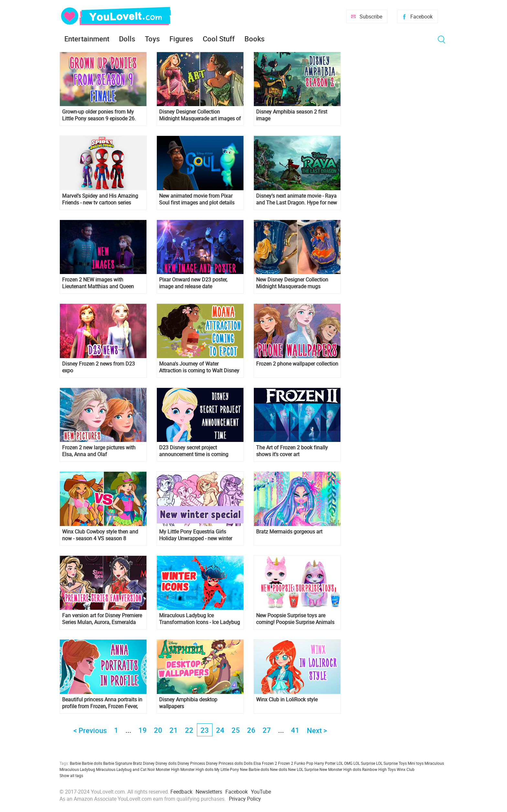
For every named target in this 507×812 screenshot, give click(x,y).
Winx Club (406, 769)
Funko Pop (304, 763)
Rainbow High (374, 769)
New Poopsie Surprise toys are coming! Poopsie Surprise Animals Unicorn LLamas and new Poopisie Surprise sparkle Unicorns (296, 619)
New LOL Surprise (303, 769)
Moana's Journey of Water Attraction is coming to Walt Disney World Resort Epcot (199, 367)
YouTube (261, 792)
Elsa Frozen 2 (265, 763)
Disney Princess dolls (224, 763)
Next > (317, 730)
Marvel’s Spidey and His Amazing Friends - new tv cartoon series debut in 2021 (100, 199)
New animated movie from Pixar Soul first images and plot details (197, 199)
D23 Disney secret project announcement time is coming (194, 451)
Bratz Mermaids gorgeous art (289, 532)
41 (295, 730)
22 (189, 730)
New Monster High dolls (340, 769)
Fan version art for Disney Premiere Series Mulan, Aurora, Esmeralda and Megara (102, 619)
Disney (149, 763)
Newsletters (209, 792)
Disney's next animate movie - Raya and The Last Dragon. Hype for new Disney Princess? (297, 199)
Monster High (168, 769)
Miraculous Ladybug (77, 769)
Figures (181, 39)
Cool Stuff (219, 39)
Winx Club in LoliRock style (287, 700)
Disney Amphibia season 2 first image (292, 115)
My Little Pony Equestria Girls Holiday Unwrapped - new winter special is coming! (196, 535)
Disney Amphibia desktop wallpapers (188, 703)
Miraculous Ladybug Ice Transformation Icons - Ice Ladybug (200, 619)
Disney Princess (191, 763)
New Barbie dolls (254, 769)
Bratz (137, 763)
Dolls (127, 39)
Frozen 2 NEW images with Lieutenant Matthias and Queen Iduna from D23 (98, 283)
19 (143, 730)
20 (158, 730)
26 (251, 730)
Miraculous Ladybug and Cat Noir (125, 769)
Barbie (75, 763)
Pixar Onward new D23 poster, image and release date (193, 283)
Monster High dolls (197, 769)
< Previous (90, 730)
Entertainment (87, 39)
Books (254, 39)
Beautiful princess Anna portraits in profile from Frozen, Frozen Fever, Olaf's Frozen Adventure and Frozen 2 (102, 703)
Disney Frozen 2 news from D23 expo (98, 367)
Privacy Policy (245, 799)
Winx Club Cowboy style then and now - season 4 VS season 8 (100, 535)
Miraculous (434, 763)
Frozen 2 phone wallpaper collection (297, 364)
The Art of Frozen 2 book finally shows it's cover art (292, 451)
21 (174, 730)
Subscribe (371, 16)
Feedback (181, 792)
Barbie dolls (92, 763)
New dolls (279, 769)
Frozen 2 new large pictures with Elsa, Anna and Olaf (99, 451)
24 (220, 730)
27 (267, 730)
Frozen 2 (286, 763)
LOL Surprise (364, 763)
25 (236, 730)
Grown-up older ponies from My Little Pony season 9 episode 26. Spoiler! (99, 115)
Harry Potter (325, 763)
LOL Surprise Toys (391, 763)
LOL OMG (345, 763)
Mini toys (416, 763)
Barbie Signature (118, 763)
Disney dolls (166, 763)
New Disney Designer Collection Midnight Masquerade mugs (292, 283)
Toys (152, 39)
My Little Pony (227, 769)
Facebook (421, 16)
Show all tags (71, 775)
